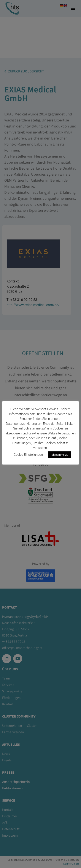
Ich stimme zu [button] (59, 455)
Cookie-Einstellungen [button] (28, 455)
